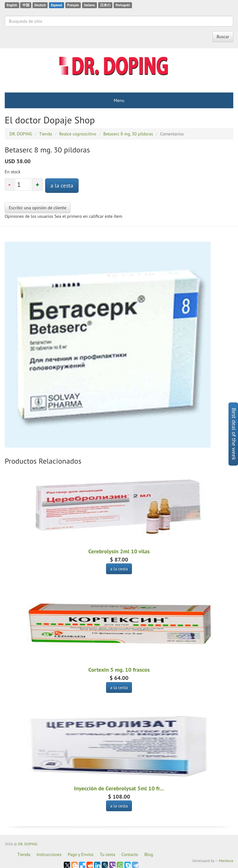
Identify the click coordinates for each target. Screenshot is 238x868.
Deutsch (40, 5)
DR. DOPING (28, 844)
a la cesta (62, 185)
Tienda (24, 854)
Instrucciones (49, 854)
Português (123, 5)
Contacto (130, 854)
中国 (26, 5)
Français (73, 5)
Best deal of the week (234, 434)
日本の (105, 5)
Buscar (223, 37)
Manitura (226, 861)
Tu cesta (107, 854)
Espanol (56, 5)
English (12, 5)
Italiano (89, 5)
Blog (149, 854)
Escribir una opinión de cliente (38, 208)
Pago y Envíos (81, 854)
